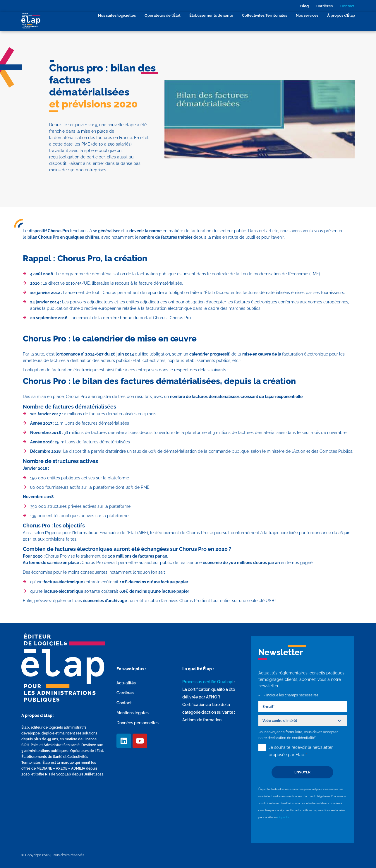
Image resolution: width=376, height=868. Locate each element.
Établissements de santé (211, 15)
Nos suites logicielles (117, 15)
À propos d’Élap (341, 15)
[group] (190, 296)
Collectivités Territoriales (265, 15)
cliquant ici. (284, 817)
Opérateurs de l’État (163, 15)
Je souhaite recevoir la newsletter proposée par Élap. (301, 752)
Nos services (307, 15)
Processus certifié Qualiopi (208, 682)
